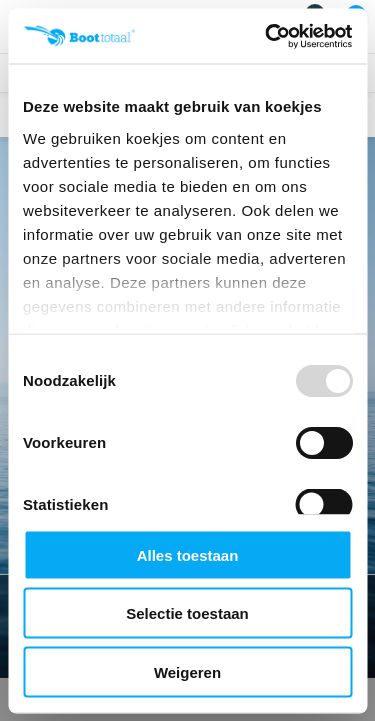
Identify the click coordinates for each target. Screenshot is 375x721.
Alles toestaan (188, 554)
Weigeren (187, 671)
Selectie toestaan (187, 613)
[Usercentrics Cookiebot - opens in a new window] (267, 36)
